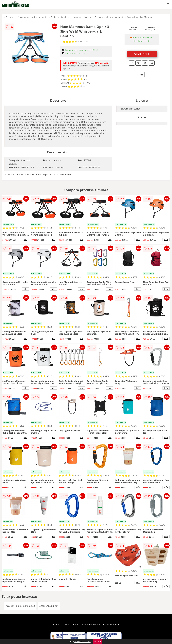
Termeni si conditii (61, 624)
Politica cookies (111, 624)
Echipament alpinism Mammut (109, 17)
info (25, 240)
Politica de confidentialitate (87, 624)
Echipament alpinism (61, 17)
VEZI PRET (142, 54)
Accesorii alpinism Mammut (140, 17)
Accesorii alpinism (83, 17)
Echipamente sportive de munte (32, 17)
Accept (97, 641)
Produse (10, 17)
